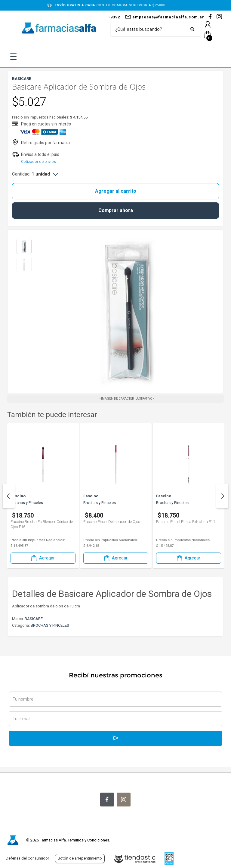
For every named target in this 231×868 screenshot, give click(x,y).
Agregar (42, 558)
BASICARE (34, 619)
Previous (9, 496)
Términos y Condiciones (88, 840)
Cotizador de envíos (38, 162)
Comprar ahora (116, 210)
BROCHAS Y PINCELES (50, 625)
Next (222, 496)
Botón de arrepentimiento (80, 858)
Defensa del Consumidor (27, 858)
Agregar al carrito (116, 191)
